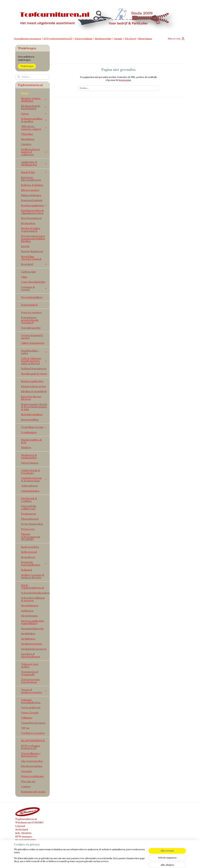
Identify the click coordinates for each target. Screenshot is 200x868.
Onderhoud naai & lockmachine (34, 479)
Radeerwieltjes (30, 547)
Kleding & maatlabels (34, 391)
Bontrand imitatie (32, 200)
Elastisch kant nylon (33, 386)
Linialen (26, 144)
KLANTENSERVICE (33, 741)
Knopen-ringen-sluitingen (34, 100)
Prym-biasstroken (32, 524)
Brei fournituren (31, 218)
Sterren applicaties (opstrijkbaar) (33, 622)
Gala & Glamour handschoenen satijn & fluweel (34, 361)
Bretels (25, 246)
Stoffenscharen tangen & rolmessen (34, 152)
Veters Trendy (30, 713)
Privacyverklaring (84, 39)
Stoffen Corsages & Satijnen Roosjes (33, 576)
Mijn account (176, 39)
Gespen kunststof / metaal (32, 337)
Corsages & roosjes (34, 288)
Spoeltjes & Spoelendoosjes (31, 655)
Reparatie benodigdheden (34, 563)
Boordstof (34, 264)
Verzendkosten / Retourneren (31, 755)
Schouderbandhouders (35, 593)
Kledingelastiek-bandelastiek (34, 107)
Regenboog (28, 557)
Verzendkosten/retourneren (28, 39)
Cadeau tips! (29, 272)
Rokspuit (27, 570)
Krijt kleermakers (32, 414)
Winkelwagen (27, 66)
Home (25, 93)
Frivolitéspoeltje (31, 328)
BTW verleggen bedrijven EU (58, 39)
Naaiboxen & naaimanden (29, 456)
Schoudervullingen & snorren (33, 599)
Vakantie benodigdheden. (31, 701)
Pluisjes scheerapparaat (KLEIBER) (31, 537)
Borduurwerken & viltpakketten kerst (32, 212)
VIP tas (25, 728)
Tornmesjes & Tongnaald (30, 673)
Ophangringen (30, 491)
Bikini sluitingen (31, 195)
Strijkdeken (28, 634)
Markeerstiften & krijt (31, 441)
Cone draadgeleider (33, 282)
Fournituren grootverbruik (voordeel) (30, 320)
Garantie (118, 39)
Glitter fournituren (33, 343)
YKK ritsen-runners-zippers (34, 128)
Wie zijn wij (130, 39)
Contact (26, 786)
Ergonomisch (29, 305)
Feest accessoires (31, 312)
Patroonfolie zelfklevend (29, 507)
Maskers (26, 447)
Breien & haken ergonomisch (31, 230)
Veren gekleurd (31, 708)
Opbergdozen (29, 486)
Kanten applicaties (32, 381)
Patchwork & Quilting (29, 500)
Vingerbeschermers (33, 723)
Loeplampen (29, 432)
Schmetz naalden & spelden (34, 120)
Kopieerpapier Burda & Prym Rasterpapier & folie (34, 407)
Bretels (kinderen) (32, 251)
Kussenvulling (30, 420)
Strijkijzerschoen (32, 644)
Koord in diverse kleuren (31, 398)
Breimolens (28, 223)
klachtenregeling (103, 39)
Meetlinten (28, 139)
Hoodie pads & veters (34, 374)
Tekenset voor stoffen (30, 665)
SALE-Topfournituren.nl (32, 586)
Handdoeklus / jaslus (34, 352)
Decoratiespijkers (32, 297)
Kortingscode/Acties (33, 792)
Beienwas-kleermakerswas (31, 179)
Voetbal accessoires (33, 733)
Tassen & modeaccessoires (34, 691)
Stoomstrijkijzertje (32, 629)
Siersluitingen (30, 606)
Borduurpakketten (34, 205)
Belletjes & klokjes (32, 185)
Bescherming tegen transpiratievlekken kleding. (33, 239)
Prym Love (28, 529)
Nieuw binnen (145, 39)
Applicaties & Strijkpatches (34, 163)
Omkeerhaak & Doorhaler (31, 472)
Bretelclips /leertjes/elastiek (31, 258)
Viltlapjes (27, 718)
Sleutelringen (29, 616)
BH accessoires (30, 190)
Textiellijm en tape (34, 427)
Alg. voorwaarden (32, 761)
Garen (34, 114)
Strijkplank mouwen (34, 649)
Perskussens (29, 514)
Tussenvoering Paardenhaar (30, 681)
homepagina (125, 80)
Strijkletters (28, 639)
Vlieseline (27, 134)
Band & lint (34, 172)
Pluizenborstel (30, 519)
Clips (24, 277)
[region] (79, 857)
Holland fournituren (34, 369)
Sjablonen (27, 611)
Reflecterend (29, 552)
